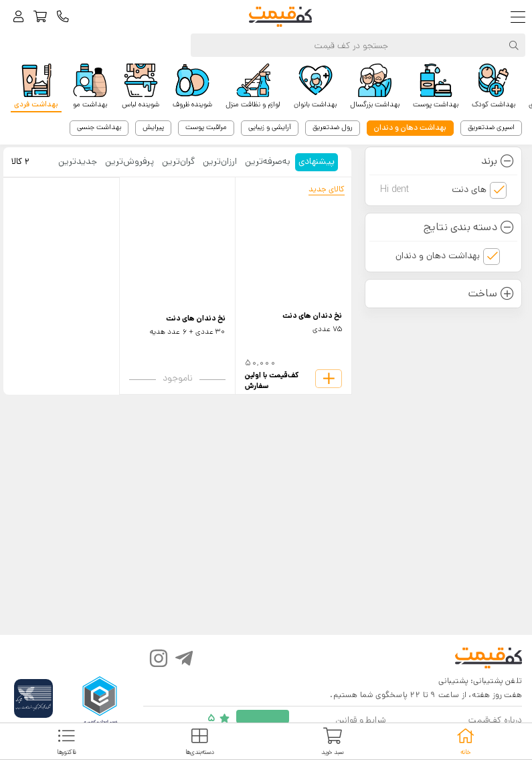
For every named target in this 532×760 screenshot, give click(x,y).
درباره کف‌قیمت (495, 720)
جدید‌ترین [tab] (78, 161)
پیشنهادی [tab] (317, 161)
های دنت (433, 190)
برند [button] (498, 161)
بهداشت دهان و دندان (438, 256)
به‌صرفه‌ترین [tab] (268, 161)
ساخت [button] (491, 293)
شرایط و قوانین (361, 720)
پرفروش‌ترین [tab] (129, 161)
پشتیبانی (453, 681)
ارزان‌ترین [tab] (220, 161)
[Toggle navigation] (521, 17)
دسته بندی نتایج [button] (469, 227)
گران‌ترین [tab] (178, 161)
